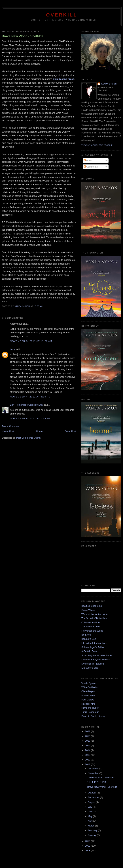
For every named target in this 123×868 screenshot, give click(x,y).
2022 (88, 731)
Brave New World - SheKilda (102, 787)
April (91, 821)
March (92, 826)
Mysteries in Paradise (93, 664)
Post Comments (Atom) (28, 438)
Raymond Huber (90, 708)
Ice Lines (86, 635)
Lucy (12, 349)
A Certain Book (89, 651)
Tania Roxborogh (90, 712)
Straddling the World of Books (97, 655)
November (94, 773)
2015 (88, 746)
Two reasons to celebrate (100, 777)
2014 (88, 750)
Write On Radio (89, 687)
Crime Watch (88, 610)
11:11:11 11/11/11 (97, 782)
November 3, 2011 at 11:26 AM (31, 341)
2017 (88, 741)
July (90, 807)
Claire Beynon (89, 691)
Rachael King (88, 704)
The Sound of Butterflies (94, 618)
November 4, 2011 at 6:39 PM (30, 397)
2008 (88, 851)
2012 (88, 760)
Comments (91, 167)
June (91, 812)
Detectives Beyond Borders (96, 660)
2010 (88, 841)
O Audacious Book (91, 622)
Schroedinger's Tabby (93, 647)
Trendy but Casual (91, 627)
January (92, 835)
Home (40, 431)
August (92, 802)
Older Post (70, 431)
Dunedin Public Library (93, 716)
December (94, 769)
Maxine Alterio (89, 695)
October (92, 793)
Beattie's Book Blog (92, 606)
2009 (88, 846)
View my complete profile (97, 145)
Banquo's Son (89, 639)
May (90, 816)
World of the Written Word (95, 614)
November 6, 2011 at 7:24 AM (30, 418)
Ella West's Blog (90, 668)
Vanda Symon (109, 84)
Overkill (62, 15)
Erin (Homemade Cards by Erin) (27, 405)
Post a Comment (11, 426)
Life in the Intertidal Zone (94, 643)
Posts (88, 161)
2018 (88, 736)
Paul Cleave (88, 700)
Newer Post (8, 431)
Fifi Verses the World (92, 631)
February (93, 830)
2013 (88, 755)
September (94, 797)
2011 (88, 764)
